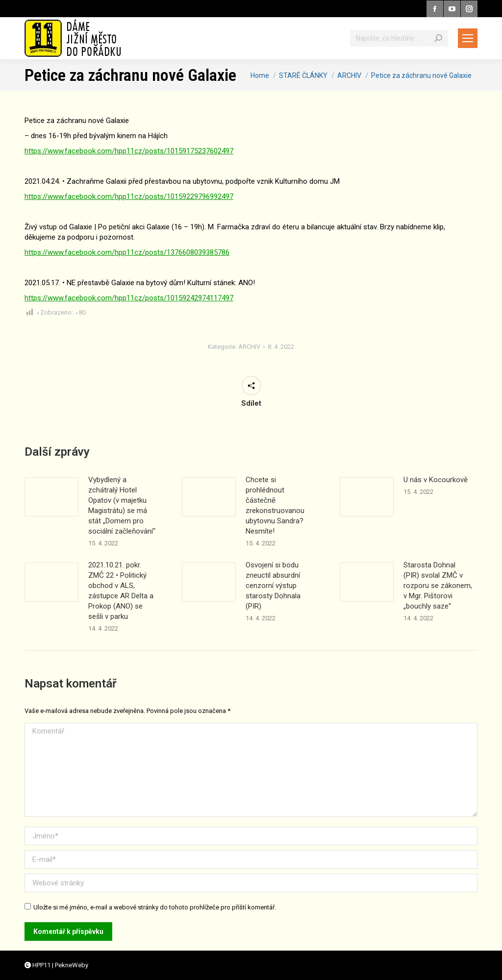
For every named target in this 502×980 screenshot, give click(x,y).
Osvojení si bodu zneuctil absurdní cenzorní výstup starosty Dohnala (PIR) (273, 586)
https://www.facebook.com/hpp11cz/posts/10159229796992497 (129, 196)
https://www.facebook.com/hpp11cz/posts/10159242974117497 (129, 298)
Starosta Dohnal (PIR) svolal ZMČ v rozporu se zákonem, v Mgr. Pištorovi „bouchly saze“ (438, 586)
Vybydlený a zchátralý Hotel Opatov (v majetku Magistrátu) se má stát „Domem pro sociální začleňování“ (122, 505)
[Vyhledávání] (399, 38)
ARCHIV (249, 347)
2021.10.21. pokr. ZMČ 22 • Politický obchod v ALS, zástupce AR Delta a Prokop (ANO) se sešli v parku (121, 591)
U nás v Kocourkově (436, 480)
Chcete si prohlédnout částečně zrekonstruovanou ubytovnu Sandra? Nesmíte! (275, 505)
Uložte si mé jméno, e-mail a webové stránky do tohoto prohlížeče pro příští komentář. (155, 907)
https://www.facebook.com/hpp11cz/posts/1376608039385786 (127, 252)
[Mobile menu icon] (468, 38)
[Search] (438, 38)
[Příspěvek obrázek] (51, 497)
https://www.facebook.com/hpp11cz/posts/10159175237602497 (129, 151)
